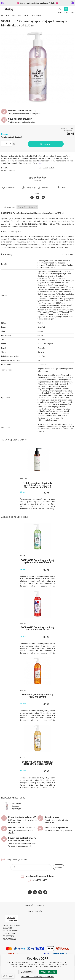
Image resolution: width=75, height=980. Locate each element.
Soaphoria (13, 170)
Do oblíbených (10, 188)
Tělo (13, 15)
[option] (37, 67)
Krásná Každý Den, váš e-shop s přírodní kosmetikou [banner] (9, 10)
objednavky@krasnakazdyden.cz (40, 876)
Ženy (7, 15)
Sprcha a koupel (23, 15)
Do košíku (46, 144)
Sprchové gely (36, 15)
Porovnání (45, 188)
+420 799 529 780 (40, 880)
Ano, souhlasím (48, 972)
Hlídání (64, 188)
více (40, 163)
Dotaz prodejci (31, 188)
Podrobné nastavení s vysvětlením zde (38, 977)
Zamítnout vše (27, 972)
